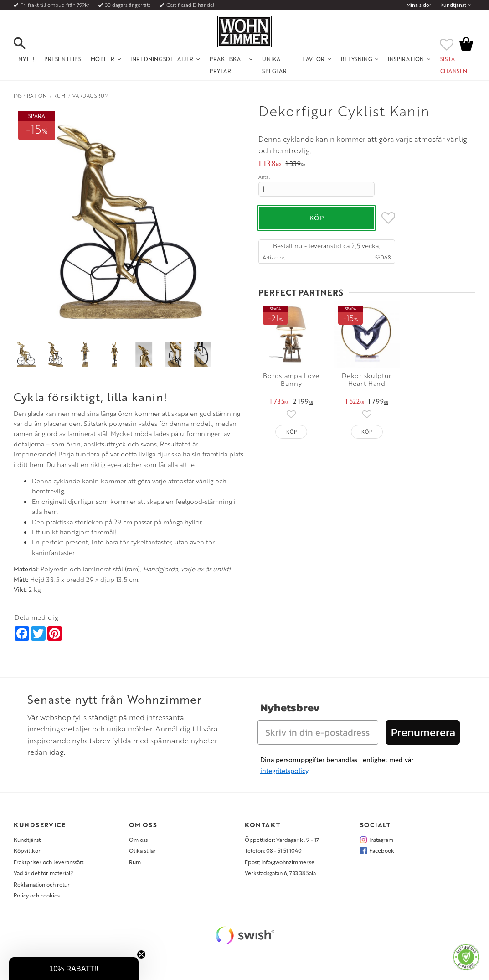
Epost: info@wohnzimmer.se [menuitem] (280, 862)
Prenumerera (423, 732)
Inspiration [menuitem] (406, 59)
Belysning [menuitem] (356, 59)
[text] (270, 164)
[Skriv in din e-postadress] (318, 732)
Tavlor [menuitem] (314, 59)
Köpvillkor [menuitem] (27, 850)
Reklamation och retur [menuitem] (42, 884)
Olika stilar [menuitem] (142, 850)
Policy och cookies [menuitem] (37, 895)
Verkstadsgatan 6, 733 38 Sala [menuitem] (280, 873)
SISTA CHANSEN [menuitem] (454, 65)
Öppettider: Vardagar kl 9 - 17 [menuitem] (282, 840)
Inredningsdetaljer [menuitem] (162, 59)
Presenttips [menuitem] (63, 59)
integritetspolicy (284, 770)
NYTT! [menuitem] (27, 59)
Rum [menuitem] (135, 862)
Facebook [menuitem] (382, 850)
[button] (27, 44)
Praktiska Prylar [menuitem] (225, 65)
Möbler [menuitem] (103, 59)
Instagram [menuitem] (381, 840)
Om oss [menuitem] (138, 840)
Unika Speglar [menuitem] (274, 65)
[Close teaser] (141, 954)
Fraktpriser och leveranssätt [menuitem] (49, 862)
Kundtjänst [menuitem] (453, 5)
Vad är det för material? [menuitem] (43, 873)
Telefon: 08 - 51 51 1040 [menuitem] (273, 850)
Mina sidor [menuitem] (419, 5)
